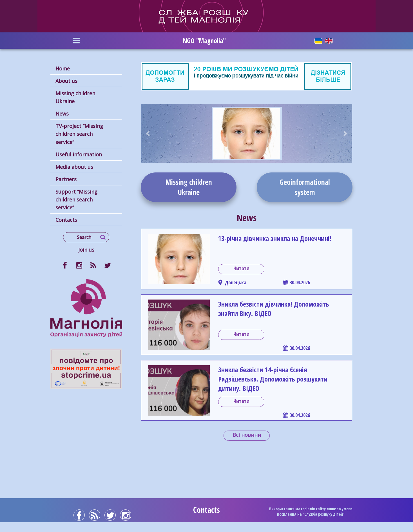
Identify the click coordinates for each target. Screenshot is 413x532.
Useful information (79, 154)
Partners (66, 179)
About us (66, 81)
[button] (148, 133)
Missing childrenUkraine (189, 187)
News (62, 114)
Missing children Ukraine (75, 97)
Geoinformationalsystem (305, 187)
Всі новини (247, 435)
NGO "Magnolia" (204, 41)
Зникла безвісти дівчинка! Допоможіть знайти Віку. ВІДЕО (274, 309)
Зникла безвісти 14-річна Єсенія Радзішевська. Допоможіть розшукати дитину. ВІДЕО (273, 379)
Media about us (74, 167)
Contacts (66, 220)
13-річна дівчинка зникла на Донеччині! (275, 238)
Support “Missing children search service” (76, 200)
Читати (241, 268)
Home (63, 68)
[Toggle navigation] (76, 41)
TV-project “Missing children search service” (79, 134)
